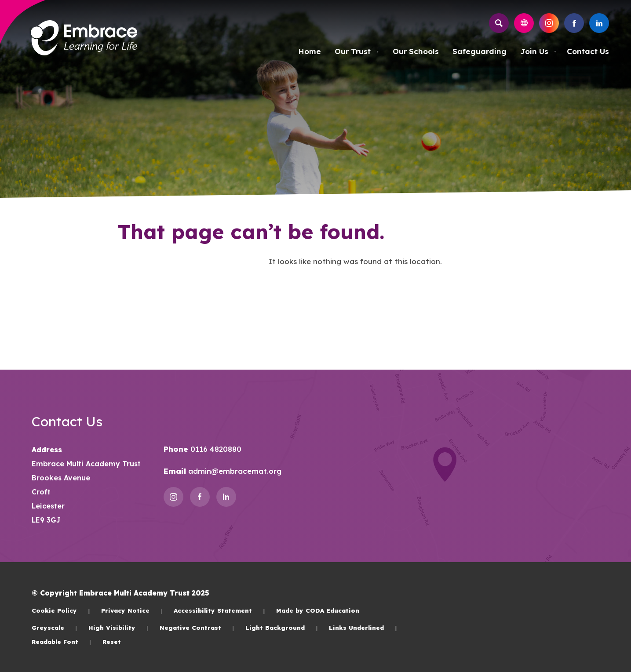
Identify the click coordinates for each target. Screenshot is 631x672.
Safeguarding (480, 51)
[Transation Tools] (524, 23)
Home (310, 51)
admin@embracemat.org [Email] (234, 471)
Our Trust (357, 51)
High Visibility (119, 627)
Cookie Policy (61, 610)
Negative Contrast (197, 627)
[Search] (499, 23)
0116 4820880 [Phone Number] (215, 449)
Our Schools (416, 51)
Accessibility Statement (219, 610)
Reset (112, 641)
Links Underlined (363, 627)
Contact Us (588, 51)
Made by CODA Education (318, 610)
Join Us (538, 51)
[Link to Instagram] (549, 23)
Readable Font (62, 641)
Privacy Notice (132, 610)
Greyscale (55, 627)
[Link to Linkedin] (599, 23)
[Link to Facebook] (574, 23)
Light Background (282, 627)
